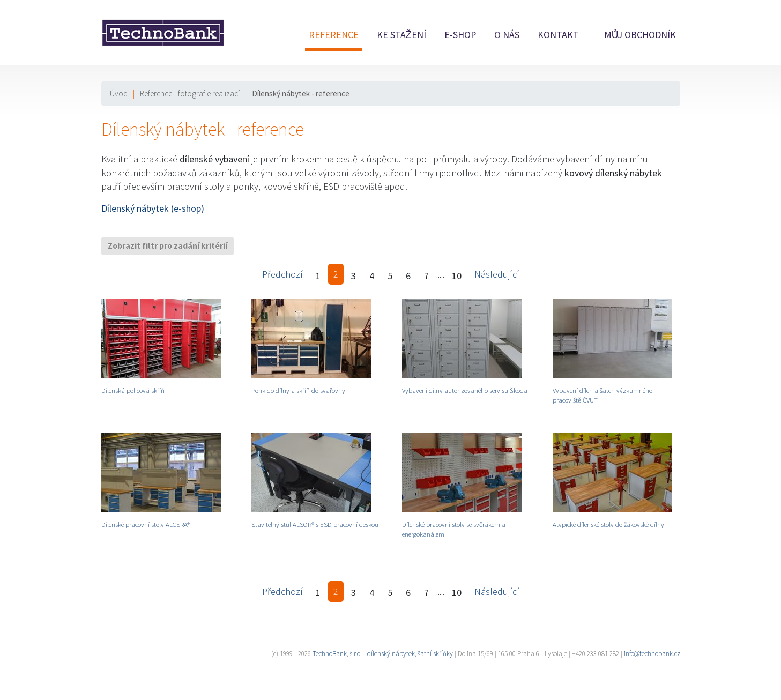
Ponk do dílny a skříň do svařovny (298, 390)
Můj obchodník (640, 35)
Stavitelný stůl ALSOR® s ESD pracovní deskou (315, 524)
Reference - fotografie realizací (190, 94)
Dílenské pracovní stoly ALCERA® (146, 524)
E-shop (460, 35)
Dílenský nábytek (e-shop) (153, 208)
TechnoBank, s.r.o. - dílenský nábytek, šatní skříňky (383, 654)
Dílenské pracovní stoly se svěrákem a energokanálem (454, 529)
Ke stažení (401, 35)
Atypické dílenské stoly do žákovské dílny (608, 524)
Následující (497, 274)
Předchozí (282, 274)
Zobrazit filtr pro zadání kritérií (168, 246)
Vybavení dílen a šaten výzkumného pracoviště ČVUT (603, 395)
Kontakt (558, 35)
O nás (507, 35)
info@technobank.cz (652, 654)
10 (457, 276)
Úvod (119, 94)
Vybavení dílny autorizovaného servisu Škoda (465, 390)
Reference (334, 35)
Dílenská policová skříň (133, 390)
